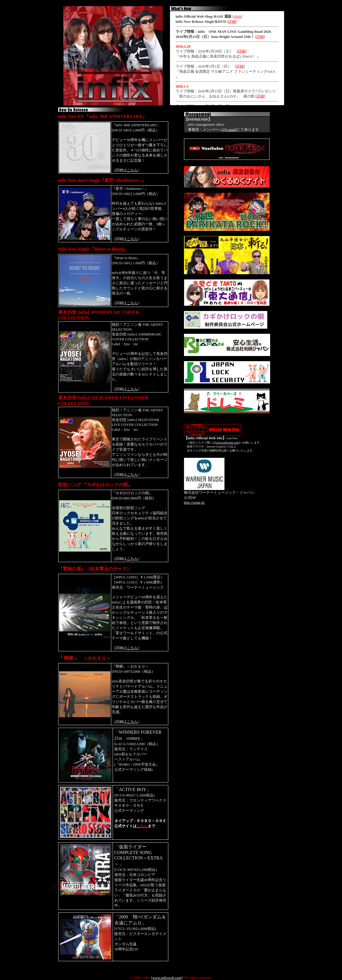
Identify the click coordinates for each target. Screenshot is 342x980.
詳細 (232, 22)
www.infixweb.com (227, 443)
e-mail (231, 130)
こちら (132, 170)
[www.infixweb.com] (167, 978)
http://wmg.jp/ (195, 502)
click (237, 16)
